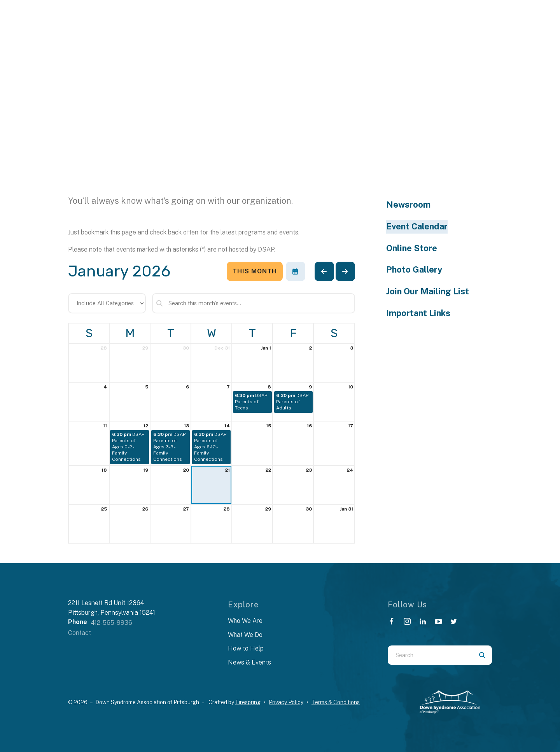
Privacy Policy (286, 702)
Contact (80, 633)
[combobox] (430, 655)
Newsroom (408, 205)
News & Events (249, 662)
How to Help (246, 648)
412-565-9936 (112, 623)
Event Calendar (417, 226)
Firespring (248, 702)
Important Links (418, 313)
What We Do (245, 635)
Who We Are (245, 621)
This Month (255, 271)
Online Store (412, 248)
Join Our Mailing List (428, 291)
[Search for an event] (254, 303)
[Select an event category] (107, 303)
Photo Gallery (414, 269)
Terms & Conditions (336, 702)
